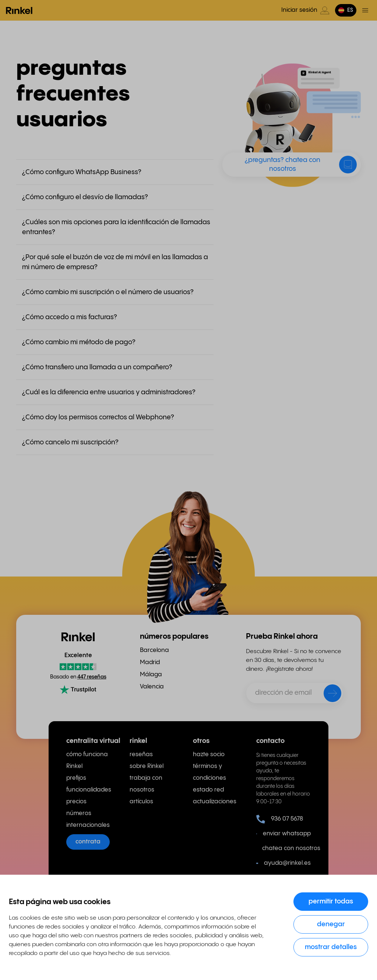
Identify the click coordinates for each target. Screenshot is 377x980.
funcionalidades (89, 790)
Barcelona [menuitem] (154, 650)
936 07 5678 (280, 819)
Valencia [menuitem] (152, 687)
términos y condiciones (209, 772)
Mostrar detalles (331, 947)
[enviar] (328, 695)
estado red (208, 790)
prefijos (76, 778)
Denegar (331, 924)
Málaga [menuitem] (151, 675)
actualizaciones (215, 802)
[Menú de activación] (365, 10)
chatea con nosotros (286, 848)
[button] (346, 10)
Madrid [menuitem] (150, 662)
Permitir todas (331, 901)
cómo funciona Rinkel (87, 760)
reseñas (141, 755)
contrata (88, 842)
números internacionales (88, 819)
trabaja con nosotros (146, 784)
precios (76, 802)
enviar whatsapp (283, 834)
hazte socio (209, 755)
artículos (141, 802)
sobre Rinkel (147, 766)
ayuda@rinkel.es (283, 863)
